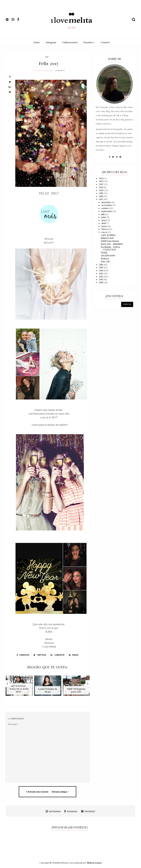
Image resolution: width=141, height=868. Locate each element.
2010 (101, 282)
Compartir (23, 654)
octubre (105, 208)
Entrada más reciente (37, 790)
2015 (101, 267)
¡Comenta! (60, 70)
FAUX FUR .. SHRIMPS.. (112, 244)
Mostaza (105, 259)
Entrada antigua (61, 790)
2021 (101, 187)
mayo (104, 220)
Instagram (51, 42)
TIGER (104, 253)
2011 (101, 279)
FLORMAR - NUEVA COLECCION (110, 248)
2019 (101, 193)
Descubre (89, 42)
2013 (101, 274)
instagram (53, 810)
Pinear (74, 654)
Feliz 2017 (105, 262)
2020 (101, 190)
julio (104, 214)
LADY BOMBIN (108, 235)
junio (104, 217)
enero (105, 232)
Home (37, 42)
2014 (101, 271)
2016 (101, 265)
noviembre (107, 205)
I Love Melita (38, 70)
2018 (101, 196)
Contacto (105, 42)
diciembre (107, 202)
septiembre (107, 211)
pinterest (88, 810)
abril (104, 223)
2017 (47, 57)
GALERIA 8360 (108, 256)
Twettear (40, 654)
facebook (71, 810)
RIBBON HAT (107, 238)
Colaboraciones (70, 42)
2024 (101, 178)
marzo (105, 226)
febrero (105, 229)
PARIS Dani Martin (110, 241)
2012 (101, 277)
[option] (19, 686)
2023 (101, 181)
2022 (101, 184)
